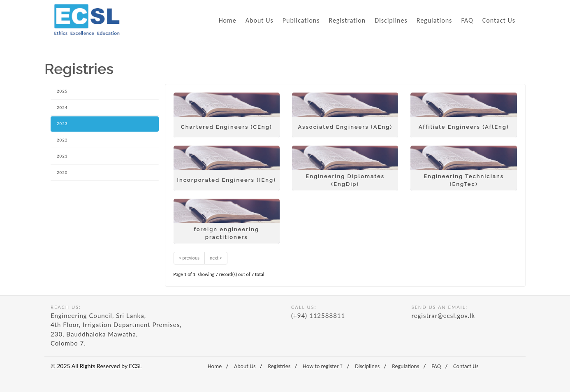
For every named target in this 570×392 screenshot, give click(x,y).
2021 (62, 156)
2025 (62, 91)
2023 (62, 124)
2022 (62, 140)
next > (216, 258)
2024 (62, 108)
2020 (62, 173)
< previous (189, 258)
